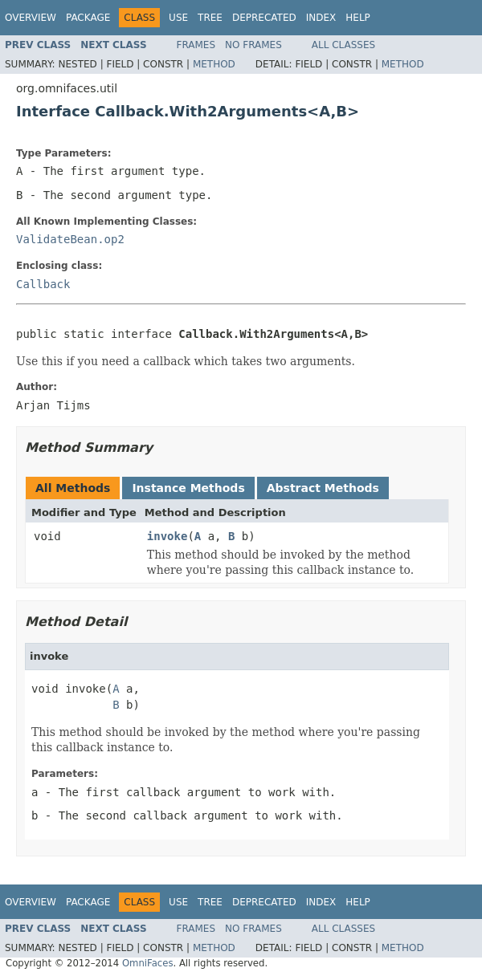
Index (321, 18)
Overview (31, 18)
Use (178, 18)
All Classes (343, 45)
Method (214, 64)
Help (358, 18)
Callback (43, 284)
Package (88, 18)
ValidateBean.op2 (70, 239)
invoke (167, 536)
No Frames (253, 45)
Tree (210, 18)
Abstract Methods (323, 488)
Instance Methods (188, 488)
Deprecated (264, 18)
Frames (196, 45)
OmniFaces (148, 963)
